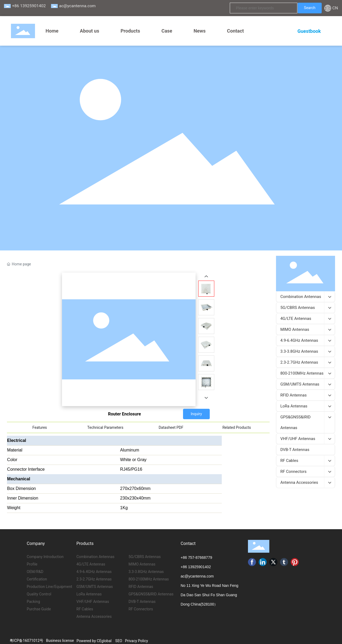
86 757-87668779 (197, 557)
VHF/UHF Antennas (93, 602)
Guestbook (309, 31)
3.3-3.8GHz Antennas (146, 572)
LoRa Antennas (89, 594)
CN (335, 8)
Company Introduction (45, 557)
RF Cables (85, 609)
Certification (37, 579)
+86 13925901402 (29, 6)
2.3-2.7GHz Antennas (94, 579)
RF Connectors (141, 609)
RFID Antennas (141, 587)
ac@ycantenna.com (77, 6)
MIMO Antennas (142, 564)
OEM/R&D (35, 572)
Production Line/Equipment (49, 587)
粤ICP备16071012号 (27, 641)
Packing (33, 602)
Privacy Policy (137, 641)
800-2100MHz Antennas (149, 579)
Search (310, 8)
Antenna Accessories (94, 616)
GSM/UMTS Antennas (95, 587)
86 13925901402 (197, 567)
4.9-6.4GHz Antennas (94, 572)
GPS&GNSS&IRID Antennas (151, 594)
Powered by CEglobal (94, 641)
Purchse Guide (39, 609)
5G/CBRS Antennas (145, 557)
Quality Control (39, 594)
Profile (32, 564)
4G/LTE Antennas (91, 564)
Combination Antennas (95, 557)
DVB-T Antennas (142, 602)
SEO (119, 641)
